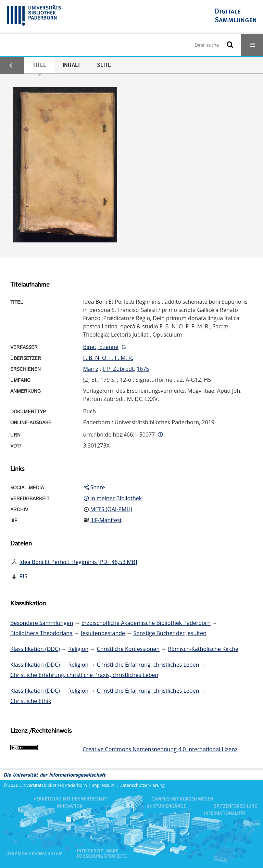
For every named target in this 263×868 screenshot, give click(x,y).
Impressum (103, 785)
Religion (78, 649)
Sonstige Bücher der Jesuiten (170, 633)
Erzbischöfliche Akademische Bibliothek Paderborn (146, 623)
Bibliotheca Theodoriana (41, 633)
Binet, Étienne (101, 347)
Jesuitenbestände (103, 633)
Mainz (91, 369)
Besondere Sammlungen (42, 623)
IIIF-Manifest (106, 520)
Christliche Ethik (31, 701)
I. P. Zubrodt (118, 369)
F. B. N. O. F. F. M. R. (108, 358)
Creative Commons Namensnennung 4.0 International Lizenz (160, 749)
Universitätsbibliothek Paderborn (53, 785)
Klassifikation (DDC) (35, 649)
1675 (143, 369)
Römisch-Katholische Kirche (203, 649)
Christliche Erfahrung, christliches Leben (148, 665)
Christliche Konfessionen (128, 649)
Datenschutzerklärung (142, 785)
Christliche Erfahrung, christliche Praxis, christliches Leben (84, 675)
